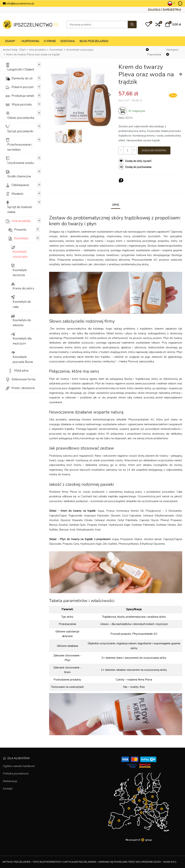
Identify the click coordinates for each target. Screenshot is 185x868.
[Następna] (174, 52)
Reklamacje (10, 781)
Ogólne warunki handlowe (19, 766)
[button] (148, 25)
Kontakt (8, 789)
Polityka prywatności (16, 774)
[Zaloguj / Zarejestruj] (164, 10)
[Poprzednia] (154, 52)
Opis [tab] (116, 205)
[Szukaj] (132, 25)
